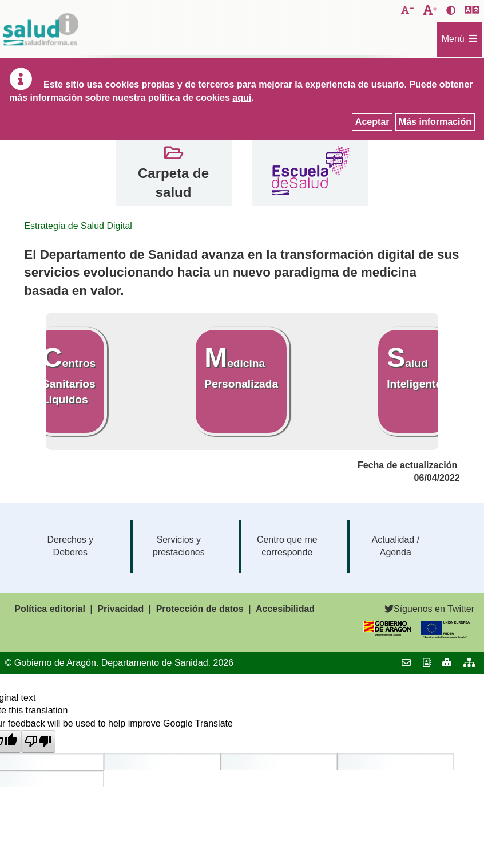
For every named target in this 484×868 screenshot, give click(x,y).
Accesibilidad (285, 609)
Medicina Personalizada (241, 366)
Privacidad (120, 609)
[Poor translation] (38, 741)
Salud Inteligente (414, 366)
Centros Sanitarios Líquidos (69, 374)
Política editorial (50, 609)
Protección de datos (200, 609)
